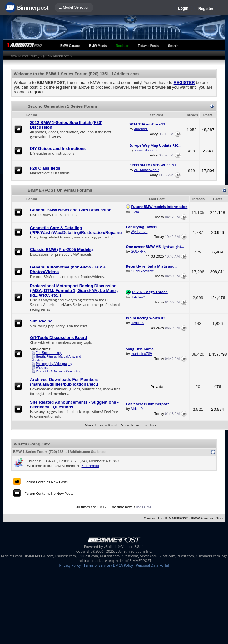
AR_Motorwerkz (146, 170)
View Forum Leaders (139, 425)
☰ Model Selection (74, 7)
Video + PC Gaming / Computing (59, 371)
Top (220, 518)
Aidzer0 (137, 408)
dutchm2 (138, 297)
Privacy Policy (70, 565)
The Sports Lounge (49, 353)
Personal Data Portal (152, 565)
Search (173, 46)
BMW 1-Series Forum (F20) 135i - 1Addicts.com (40, 56)
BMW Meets (98, 46)
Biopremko (90, 466)
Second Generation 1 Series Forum (62, 106)
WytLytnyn (139, 231)
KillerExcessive (142, 271)
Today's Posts (148, 46)
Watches (42, 368)
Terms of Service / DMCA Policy (108, 565)
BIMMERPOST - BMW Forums (189, 518)
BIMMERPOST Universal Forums (60, 190)
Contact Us (153, 518)
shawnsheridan (146, 150)
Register (206, 9)
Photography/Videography (54, 364)
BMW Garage (70, 46)
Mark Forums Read (101, 425)
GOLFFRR (138, 251)
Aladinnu (141, 129)
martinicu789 (141, 354)
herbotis (138, 323)
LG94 (135, 212)
